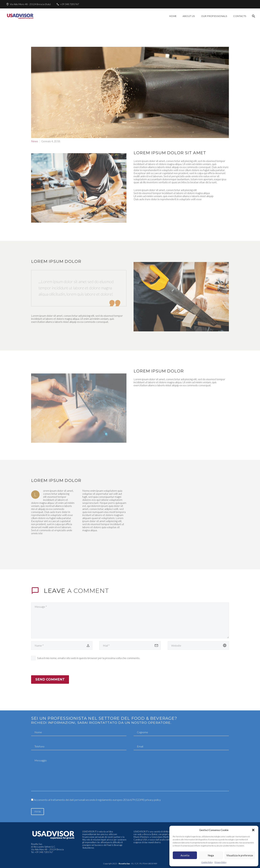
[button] (253, 830)
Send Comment (50, 679)
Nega (211, 855)
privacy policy (153, 800)
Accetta (185, 855)
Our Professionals (214, 16)
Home (173, 16)
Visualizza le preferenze (240, 855)
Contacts (240, 16)
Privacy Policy (220, 862)
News (35, 141)
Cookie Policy (207, 862)
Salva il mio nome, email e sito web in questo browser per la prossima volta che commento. (89, 658)
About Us (189, 16)
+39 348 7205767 (70, 4)
